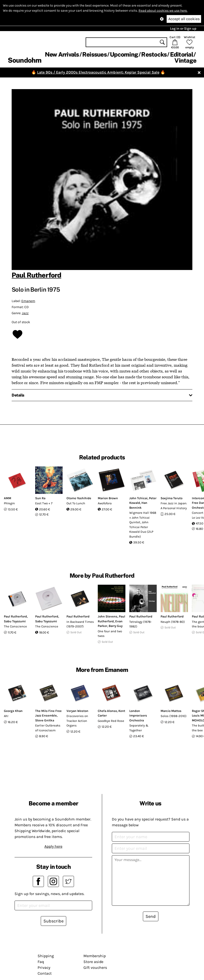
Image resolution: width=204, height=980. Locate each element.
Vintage (185, 60)
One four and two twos (110, 634)
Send (151, 916)
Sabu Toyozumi (15, 621)
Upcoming (124, 54)
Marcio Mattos (171, 711)
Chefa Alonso (107, 711)
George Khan (13, 711)
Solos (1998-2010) (174, 716)
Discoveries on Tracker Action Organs (77, 721)
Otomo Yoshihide (79, 498)
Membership (95, 956)
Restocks (154, 54)
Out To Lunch (76, 503)
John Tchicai (138, 498)
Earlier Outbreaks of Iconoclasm (48, 728)
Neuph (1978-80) (173, 622)
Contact (45, 973)
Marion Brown (108, 498)
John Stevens (108, 616)
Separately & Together (139, 728)
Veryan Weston (77, 711)
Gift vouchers (95, 967)
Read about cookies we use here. (163, 11)
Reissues (94, 54)
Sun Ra (40, 498)
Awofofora (105, 503)
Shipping (46, 956)
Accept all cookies (184, 19)
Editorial (182, 54)
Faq (41, 962)
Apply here (53, 846)
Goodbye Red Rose (111, 721)
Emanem (28, 301)
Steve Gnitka (45, 720)
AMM (8, 498)
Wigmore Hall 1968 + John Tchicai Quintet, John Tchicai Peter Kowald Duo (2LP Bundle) (143, 525)
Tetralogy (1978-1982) (141, 624)
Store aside (93, 962)
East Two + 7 (44, 503)
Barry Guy (116, 626)
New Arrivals (62, 54)
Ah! (6, 716)
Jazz (25, 313)
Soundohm (24, 60)
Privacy (44, 967)
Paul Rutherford (36, 275)
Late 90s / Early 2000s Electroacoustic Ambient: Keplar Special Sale (98, 72)
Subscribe (53, 921)
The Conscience (15, 626)
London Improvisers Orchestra (138, 716)
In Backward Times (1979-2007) (80, 624)
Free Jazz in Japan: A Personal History (174, 506)
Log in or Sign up (183, 29)
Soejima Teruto (171, 498)
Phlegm (9, 503)
